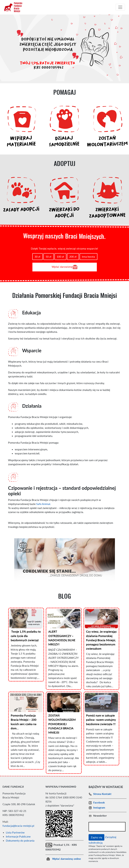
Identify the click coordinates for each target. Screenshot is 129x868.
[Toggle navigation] (120, 7)
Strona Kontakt (100, 794)
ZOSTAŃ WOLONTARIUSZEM (107, 142)
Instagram (97, 807)
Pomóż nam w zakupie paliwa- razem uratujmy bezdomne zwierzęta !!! (101, 720)
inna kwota (88, 257)
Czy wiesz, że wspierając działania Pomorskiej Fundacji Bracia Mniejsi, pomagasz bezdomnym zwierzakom (101, 640)
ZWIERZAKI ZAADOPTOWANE (107, 213)
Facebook (97, 802)
